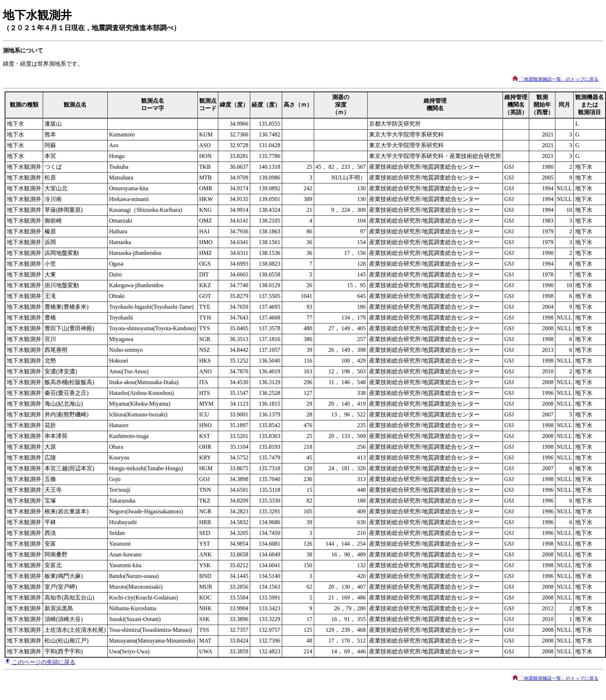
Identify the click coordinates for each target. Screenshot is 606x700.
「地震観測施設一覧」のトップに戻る (555, 79)
